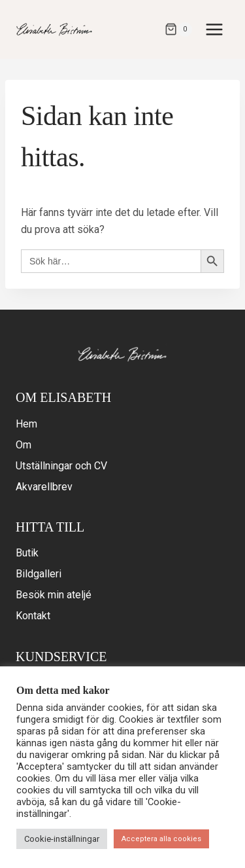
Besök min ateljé (54, 595)
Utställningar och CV (61, 466)
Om (24, 445)
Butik (27, 553)
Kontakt (33, 616)
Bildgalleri (39, 574)
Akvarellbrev (44, 487)
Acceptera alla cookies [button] (161, 839)
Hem (26, 424)
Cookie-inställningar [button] (62, 839)
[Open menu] (214, 29)
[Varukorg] (178, 29)
